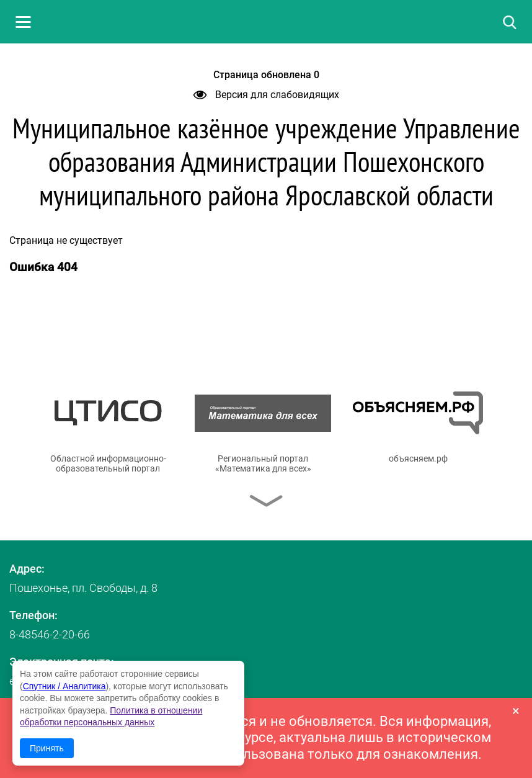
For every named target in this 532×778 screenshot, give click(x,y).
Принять (47, 748)
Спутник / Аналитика (64, 686)
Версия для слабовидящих (266, 95)
